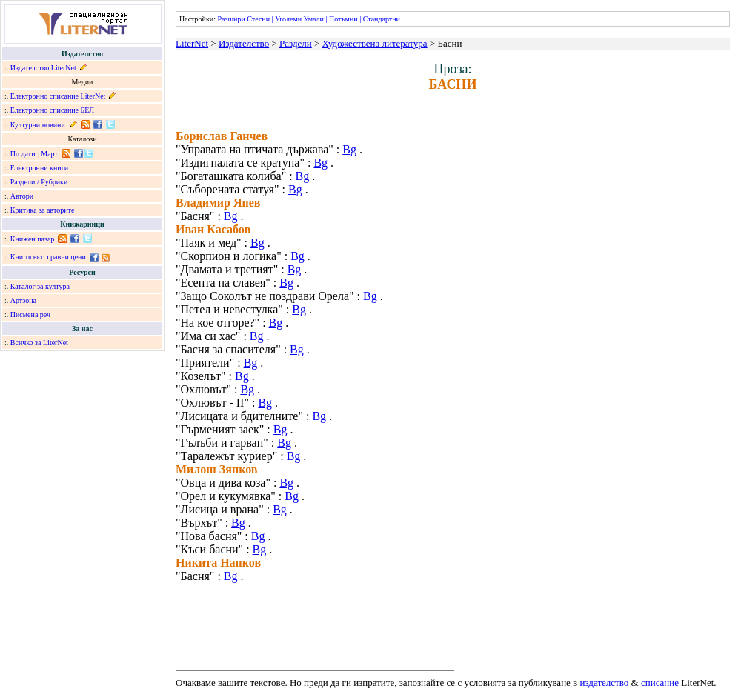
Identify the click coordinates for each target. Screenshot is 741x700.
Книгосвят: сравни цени (48, 257)
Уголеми (288, 19)
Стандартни (382, 19)
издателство (605, 683)
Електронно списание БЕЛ (52, 110)
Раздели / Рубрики (39, 182)
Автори (22, 196)
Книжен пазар (33, 239)
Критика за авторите (43, 210)
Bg (349, 149)
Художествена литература (375, 43)
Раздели (296, 43)
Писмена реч (30, 314)
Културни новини (38, 125)
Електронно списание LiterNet (58, 96)
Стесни (258, 19)
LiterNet (192, 43)
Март (49, 154)
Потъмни (343, 19)
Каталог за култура (40, 286)
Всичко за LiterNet (39, 343)
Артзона (23, 300)
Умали (314, 19)
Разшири (231, 19)
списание (660, 683)
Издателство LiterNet (43, 68)
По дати (23, 154)
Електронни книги (39, 168)
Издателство (244, 43)
